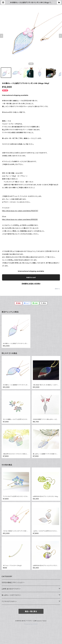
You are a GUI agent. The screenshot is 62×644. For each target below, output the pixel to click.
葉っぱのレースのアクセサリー (12, 595)
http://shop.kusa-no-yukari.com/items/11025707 (20, 211)
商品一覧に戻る (31, 611)
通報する (57, 289)
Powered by (31, 624)
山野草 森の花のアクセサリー (11, 589)
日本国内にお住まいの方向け (31, 284)
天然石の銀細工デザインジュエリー (13, 582)
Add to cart (31, 277)
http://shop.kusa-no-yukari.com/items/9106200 (20, 219)
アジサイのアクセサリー (9, 601)
